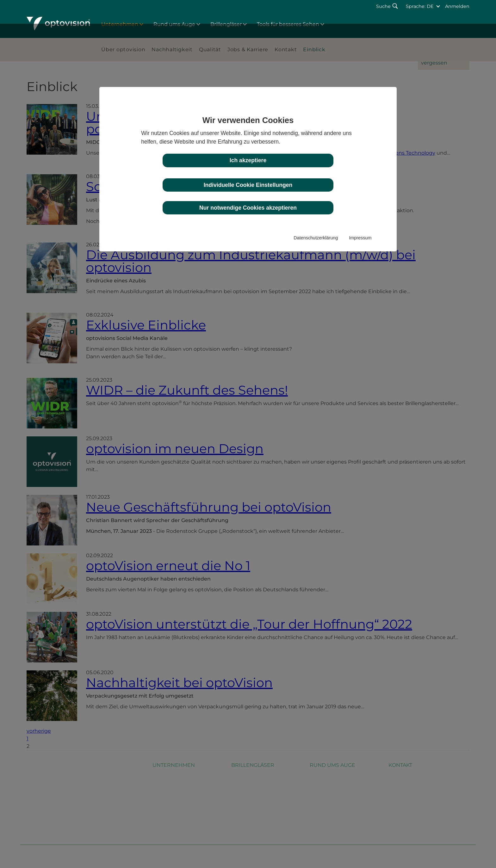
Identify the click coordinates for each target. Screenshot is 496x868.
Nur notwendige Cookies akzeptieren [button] (248, 208)
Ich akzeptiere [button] (248, 160)
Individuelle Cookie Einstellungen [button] (248, 185)
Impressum (360, 238)
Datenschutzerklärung (316, 238)
